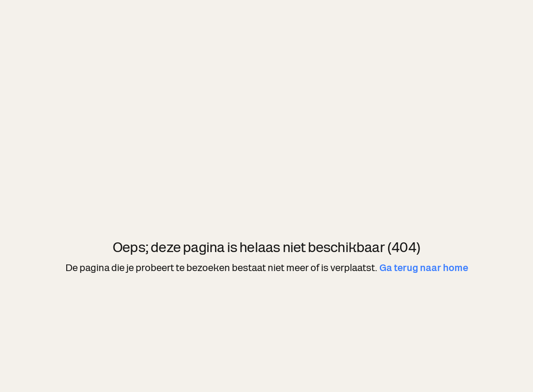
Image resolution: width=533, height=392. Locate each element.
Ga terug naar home (424, 268)
